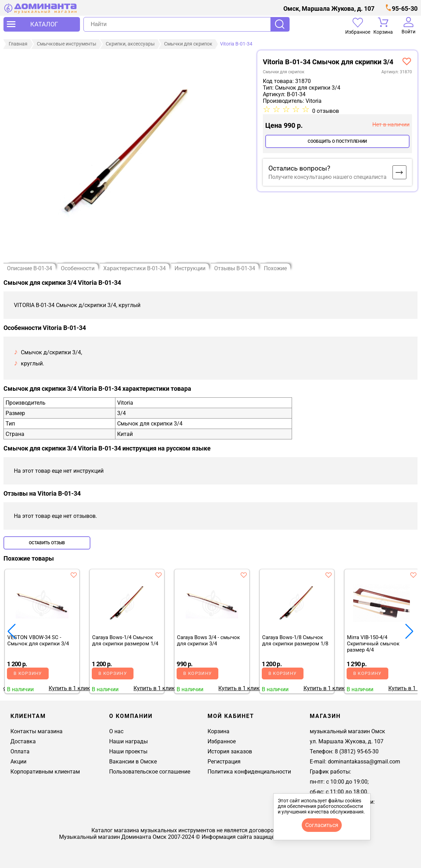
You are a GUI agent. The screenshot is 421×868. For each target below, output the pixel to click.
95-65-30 (405, 9)
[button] (409, 631)
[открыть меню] (42, 24)
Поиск (280, 24)
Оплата (20, 751)
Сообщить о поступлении (337, 141)
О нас (116, 731)
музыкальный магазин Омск (347, 731)
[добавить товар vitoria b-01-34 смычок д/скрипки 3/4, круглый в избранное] (407, 61)
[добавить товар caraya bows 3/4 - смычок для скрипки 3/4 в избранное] (244, 575)
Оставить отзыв (47, 543)
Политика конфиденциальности (249, 772)
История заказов (230, 751)
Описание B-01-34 (30, 268)
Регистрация (224, 762)
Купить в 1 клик (69, 688)
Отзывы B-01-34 (235, 268)
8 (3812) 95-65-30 (357, 751)
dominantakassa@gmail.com (364, 762)
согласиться (322, 825)
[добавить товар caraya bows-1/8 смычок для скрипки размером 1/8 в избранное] (329, 575)
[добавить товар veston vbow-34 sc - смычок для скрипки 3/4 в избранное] (74, 575)
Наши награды (128, 741)
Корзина (218, 731)
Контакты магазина (37, 731)
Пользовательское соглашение (150, 772)
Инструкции (190, 268)
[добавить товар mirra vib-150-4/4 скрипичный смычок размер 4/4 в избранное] (413, 575)
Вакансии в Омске (133, 762)
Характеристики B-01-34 (135, 268)
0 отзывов (326, 111)
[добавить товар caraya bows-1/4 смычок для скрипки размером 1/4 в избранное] (159, 575)
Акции (18, 762)
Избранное (222, 741)
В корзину (28, 673)
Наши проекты (128, 751)
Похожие (275, 268)
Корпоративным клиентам (45, 772)
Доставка (23, 741)
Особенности (78, 268)
